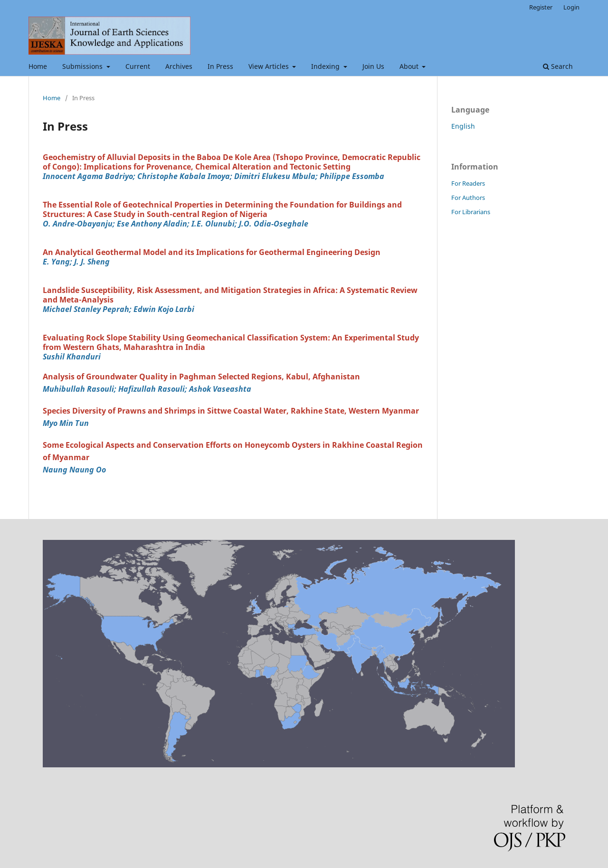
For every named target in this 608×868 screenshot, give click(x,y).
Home (38, 66)
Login (571, 7)
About (410, 66)
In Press (220, 66)
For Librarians (471, 212)
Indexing (326, 66)
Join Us (373, 66)
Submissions (83, 66)
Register (541, 7)
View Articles (270, 66)
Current (138, 66)
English (463, 126)
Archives (179, 66)
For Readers (468, 183)
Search (558, 66)
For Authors (468, 198)
